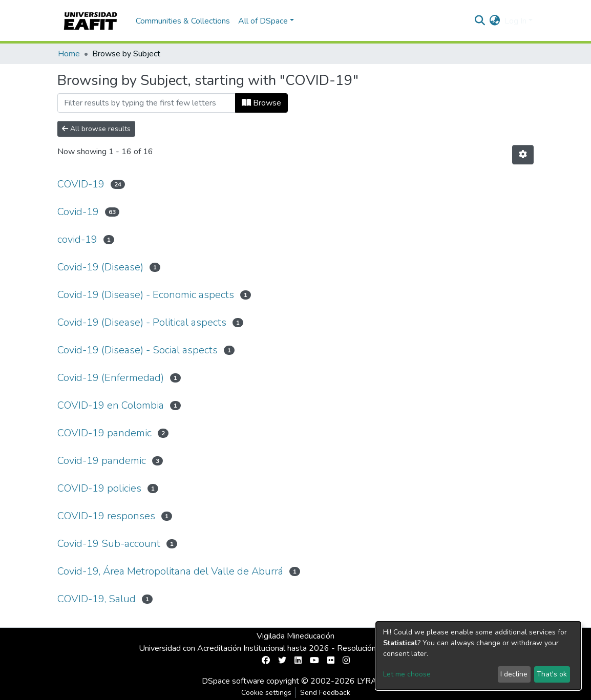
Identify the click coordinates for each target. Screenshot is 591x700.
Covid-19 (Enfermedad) (111, 378)
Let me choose (407, 674)
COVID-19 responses (106, 516)
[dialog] (478, 656)
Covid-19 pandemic (102, 461)
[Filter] (146, 103)
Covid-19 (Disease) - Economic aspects (146, 295)
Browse (261, 103)
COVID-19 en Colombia (111, 405)
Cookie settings (266, 693)
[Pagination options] (523, 155)
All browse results (96, 129)
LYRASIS (373, 681)
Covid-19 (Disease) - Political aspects (142, 322)
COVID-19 (81, 184)
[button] (495, 21)
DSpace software (233, 681)
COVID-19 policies (99, 488)
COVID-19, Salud (97, 599)
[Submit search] (480, 21)
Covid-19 (78, 212)
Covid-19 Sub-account (109, 544)
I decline (514, 674)
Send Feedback (325, 693)
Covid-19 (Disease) (100, 267)
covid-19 (77, 239)
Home (69, 54)
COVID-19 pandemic (104, 433)
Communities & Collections (183, 21)
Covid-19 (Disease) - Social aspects (138, 350)
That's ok (552, 674)
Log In (515, 21)
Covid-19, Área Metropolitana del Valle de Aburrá (170, 571)
